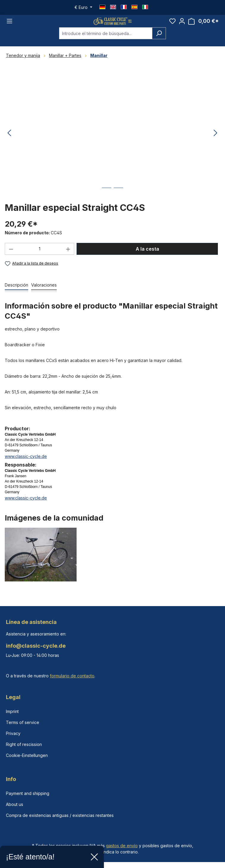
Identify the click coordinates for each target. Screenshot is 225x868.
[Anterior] (9, 140)
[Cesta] (203, 24)
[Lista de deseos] (172, 24)
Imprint (12, 711)
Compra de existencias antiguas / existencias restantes (60, 815)
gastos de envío (122, 846)
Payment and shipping (28, 793)
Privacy (13, 733)
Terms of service (23, 722)
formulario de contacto (72, 676)
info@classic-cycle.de (36, 646)
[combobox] (106, 40)
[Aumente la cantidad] (68, 256)
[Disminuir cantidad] (11, 256)
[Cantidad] (40, 256)
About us (15, 804)
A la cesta (147, 256)
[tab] (16, 292)
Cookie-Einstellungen (27, 755)
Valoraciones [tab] (44, 292)
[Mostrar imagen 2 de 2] (118, 199)
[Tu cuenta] (182, 24)
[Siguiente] (216, 140)
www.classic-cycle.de (26, 463)
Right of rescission (24, 744)
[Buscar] (159, 40)
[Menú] (9, 25)
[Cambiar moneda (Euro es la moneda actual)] (83, 7)
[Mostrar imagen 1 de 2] (107, 199)
